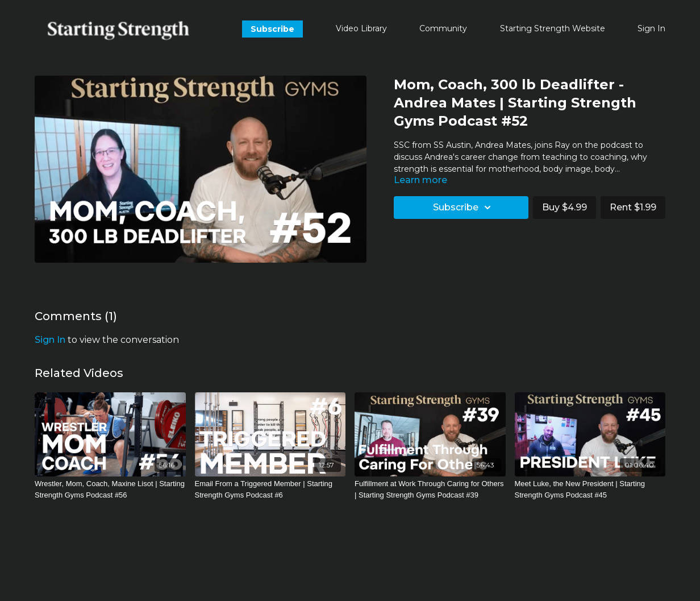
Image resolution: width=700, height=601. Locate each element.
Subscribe (272, 29)
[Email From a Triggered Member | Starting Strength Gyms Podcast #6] (270, 489)
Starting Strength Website (553, 28)
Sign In (651, 28)
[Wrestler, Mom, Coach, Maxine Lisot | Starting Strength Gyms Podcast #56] (110, 489)
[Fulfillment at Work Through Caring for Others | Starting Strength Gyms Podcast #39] (430, 489)
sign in (50, 340)
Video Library (361, 28)
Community (443, 28)
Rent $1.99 (633, 207)
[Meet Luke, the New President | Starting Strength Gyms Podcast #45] (590, 489)
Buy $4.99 (564, 207)
